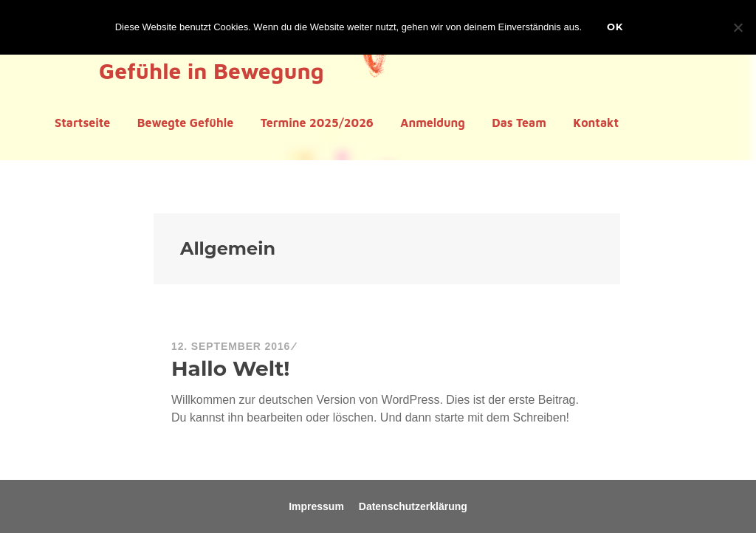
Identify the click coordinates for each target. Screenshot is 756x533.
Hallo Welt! (230, 368)
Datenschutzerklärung (413, 506)
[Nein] (738, 27)
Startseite (82, 123)
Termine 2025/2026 (317, 123)
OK (615, 27)
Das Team (519, 123)
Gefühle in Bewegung (211, 71)
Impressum (316, 506)
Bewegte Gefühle (185, 123)
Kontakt (596, 123)
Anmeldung (433, 123)
